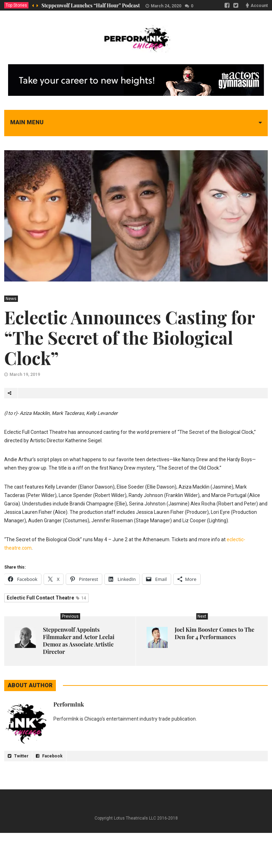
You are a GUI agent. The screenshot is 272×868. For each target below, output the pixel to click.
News (11, 299)
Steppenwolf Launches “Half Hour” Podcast (91, 5)
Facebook (49, 756)
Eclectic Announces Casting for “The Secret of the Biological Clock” (129, 337)
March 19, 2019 (25, 375)
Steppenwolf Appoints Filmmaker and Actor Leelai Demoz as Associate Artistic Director (79, 641)
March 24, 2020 (166, 6)
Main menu (27, 122)
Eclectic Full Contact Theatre (46, 598)
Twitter (18, 756)
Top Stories (16, 5)
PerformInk (69, 704)
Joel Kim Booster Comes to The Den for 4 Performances (215, 633)
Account (259, 6)
